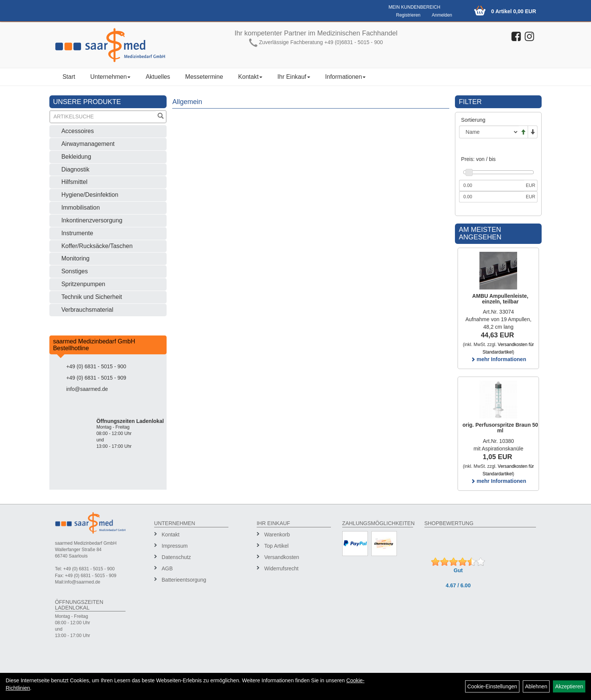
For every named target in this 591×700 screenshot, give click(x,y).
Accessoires (78, 131)
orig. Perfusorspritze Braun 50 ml (500, 428)
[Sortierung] (489, 132)
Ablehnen (536, 686)
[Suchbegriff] (103, 117)
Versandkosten (282, 557)
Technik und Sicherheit (92, 297)
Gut (458, 570)
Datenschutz (176, 557)
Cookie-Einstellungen (492, 686)
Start (69, 77)
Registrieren (408, 15)
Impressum (175, 546)
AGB (167, 568)
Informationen (346, 77)
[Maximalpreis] (491, 197)
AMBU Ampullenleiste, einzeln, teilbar (500, 299)
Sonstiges (75, 271)
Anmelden (442, 15)
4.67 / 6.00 (458, 585)
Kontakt (250, 77)
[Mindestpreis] (491, 185)
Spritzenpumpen (83, 284)
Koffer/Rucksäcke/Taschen (97, 246)
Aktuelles (158, 77)
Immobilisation (81, 208)
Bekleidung (76, 157)
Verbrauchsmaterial (87, 310)
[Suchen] (161, 117)
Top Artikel (276, 546)
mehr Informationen (498, 359)
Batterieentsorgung (184, 580)
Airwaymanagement (88, 144)
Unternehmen (110, 77)
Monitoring (76, 258)
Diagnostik (76, 169)
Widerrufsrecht (281, 568)
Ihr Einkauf (294, 77)
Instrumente (77, 233)
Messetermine (204, 77)
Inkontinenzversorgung (92, 220)
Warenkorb (277, 535)
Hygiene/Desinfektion (90, 195)
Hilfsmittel (74, 182)
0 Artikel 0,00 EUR (514, 11)
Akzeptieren (569, 686)
